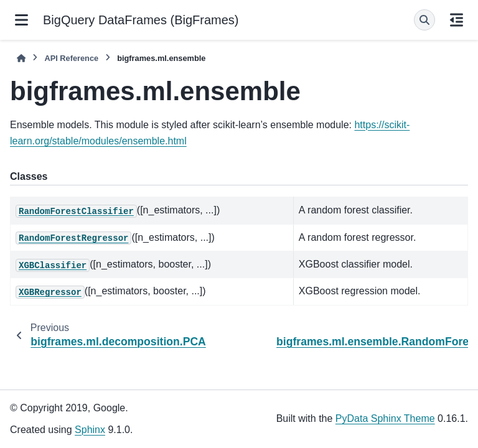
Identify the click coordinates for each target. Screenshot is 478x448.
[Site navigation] (21, 20)
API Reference (71, 58)
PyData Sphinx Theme (385, 418)
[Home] (21, 58)
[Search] (424, 20)
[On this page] (457, 20)
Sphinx (90, 430)
